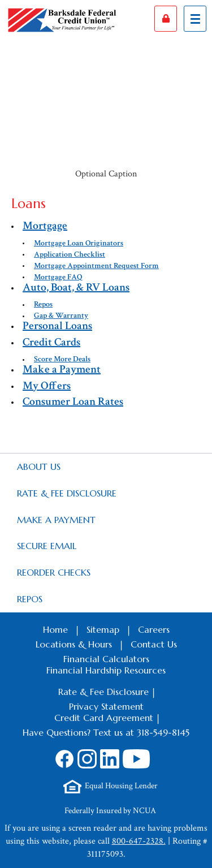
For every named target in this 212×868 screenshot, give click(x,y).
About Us (39, 467)
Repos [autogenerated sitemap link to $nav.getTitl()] (43, 304)
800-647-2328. (139, 841)
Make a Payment (62, 369)
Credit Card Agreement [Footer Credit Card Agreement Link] (104, 718)
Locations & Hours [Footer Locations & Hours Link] (74, 644)
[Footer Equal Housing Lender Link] (110, 787)
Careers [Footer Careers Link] (154, 629)
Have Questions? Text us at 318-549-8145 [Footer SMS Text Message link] (106, 732)
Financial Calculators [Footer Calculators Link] (106, 659)
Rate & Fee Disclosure (67, 493)
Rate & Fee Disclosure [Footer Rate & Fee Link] (103, 692)
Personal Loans (57, 326)
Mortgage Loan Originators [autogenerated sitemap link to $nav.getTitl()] (79, 243)
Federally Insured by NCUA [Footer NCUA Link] (110, 811)
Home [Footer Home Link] (55, 629)
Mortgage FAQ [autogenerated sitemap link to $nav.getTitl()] (58, 277)
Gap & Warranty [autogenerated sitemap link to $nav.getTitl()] (61, 316)
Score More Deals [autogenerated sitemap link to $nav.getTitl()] (62, 359)
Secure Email (47, 546)
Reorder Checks (54, 572)
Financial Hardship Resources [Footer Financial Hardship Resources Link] (106, 670)
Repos (30, 599)
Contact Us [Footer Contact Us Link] (154, 644)
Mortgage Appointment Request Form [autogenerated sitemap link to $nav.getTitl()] (96, 266)
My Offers (47, 386)
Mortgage (45, 226)
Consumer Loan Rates (73, 401)
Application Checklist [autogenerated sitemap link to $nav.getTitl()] (70, 254)
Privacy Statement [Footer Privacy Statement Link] (106, 706)
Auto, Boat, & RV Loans (76, 287)
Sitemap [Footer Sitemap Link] (103, 629)
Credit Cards (51, 342)
